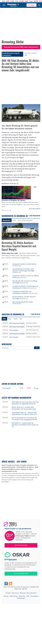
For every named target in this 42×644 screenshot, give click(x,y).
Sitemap (6, 596)
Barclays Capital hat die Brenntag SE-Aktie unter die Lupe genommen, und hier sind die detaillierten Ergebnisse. (21, 255)
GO (37, 348)
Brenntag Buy (14, 330)
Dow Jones (26, 587)
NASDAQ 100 (34, 587)
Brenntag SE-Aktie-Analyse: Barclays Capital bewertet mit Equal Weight (19, 246)
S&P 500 (24, 589)
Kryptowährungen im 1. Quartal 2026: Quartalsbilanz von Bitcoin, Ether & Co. (25, 413)
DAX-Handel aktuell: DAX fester (23, 302)
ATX (5, 1)
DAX (19, 1)
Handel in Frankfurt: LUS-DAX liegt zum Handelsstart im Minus (25, 287)
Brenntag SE (13, 135)
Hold (15, 319)
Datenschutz (14, 596)
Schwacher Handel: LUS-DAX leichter (24, 264)
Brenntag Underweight (17, 327)
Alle (14, 220)
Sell (21, 319)
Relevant (7, 220)
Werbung (23, 593)
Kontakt (8, 593)
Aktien (25, 202)
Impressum (15, 593)
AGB (28, 596)
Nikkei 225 (18, 589)
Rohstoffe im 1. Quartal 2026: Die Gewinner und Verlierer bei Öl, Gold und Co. (25, 425)
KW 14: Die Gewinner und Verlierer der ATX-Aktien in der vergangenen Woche (24, 419)
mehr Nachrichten (35, 216)
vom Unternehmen (25, 220)
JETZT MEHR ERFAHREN (21, 574)
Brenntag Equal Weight (17, 323)
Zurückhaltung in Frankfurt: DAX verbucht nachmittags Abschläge (23, 270)
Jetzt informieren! (35, 209)
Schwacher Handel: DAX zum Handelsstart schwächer (22, 292)
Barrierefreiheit (31, 593)
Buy (10, 319)
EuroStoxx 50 (18, 587)
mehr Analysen (36, 314)
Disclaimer (22, 596)
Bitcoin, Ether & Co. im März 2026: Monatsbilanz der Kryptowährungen (24, 408)
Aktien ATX (7, 587)
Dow (33, 1)
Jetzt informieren (21, 545)
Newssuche (7, 344)
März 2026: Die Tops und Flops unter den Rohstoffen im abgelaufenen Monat (25, 403)
